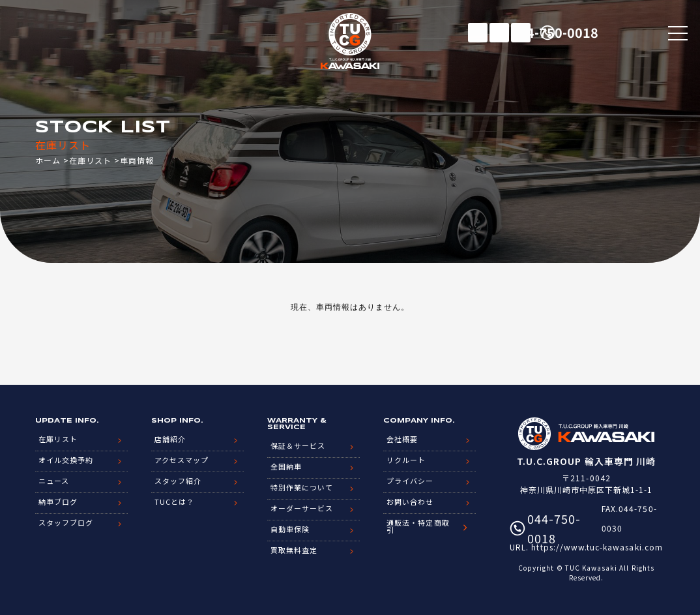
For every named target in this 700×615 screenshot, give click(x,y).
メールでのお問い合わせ (499, 33)
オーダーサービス (302, 508)
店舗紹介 (170, 439)
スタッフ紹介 (178, 481)
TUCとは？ (174, 502)
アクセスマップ (182, 460)
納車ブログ (58, 502)
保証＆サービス (298, 445)
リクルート (406, 460)
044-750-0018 (604, 32)
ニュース (54, 481)
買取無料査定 (294, 550)
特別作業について (302, 487)
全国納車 (286, 466)
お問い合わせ (410, 502)
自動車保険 (290, 529)
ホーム (48, 160)
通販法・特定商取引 (418, 526)
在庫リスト (478, 33)
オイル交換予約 (66, 460)
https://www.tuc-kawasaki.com (597, 547)
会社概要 (402, 439)
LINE (521, 33)
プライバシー (410, 481)
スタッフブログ (66, 522)
